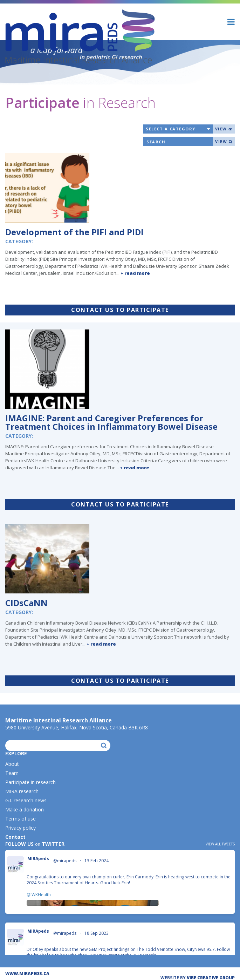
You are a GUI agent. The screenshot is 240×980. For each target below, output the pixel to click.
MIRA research (22, 791)
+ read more (135, 273)
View (224, 129)
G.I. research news (26, 800)
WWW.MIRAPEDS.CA (27, 974)
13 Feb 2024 (97, 861)
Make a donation (25, 809)
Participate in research (30, 782)
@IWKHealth (39, 895)
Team (12, 773)
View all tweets (220, 844)
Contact (15, 837)
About (12, 764)
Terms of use (20, 819)
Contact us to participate (120, 310)
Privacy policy (20, 828)
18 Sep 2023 (97, 933)
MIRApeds (38, 859)
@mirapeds (65, 861)
